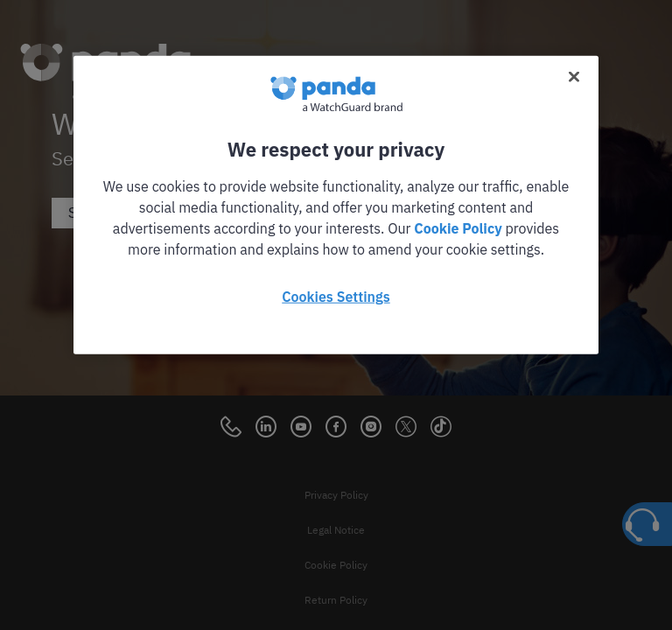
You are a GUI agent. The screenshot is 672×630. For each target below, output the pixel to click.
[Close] (574, 77)
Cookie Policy (458, 228)
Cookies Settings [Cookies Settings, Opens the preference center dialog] (336, 297)
